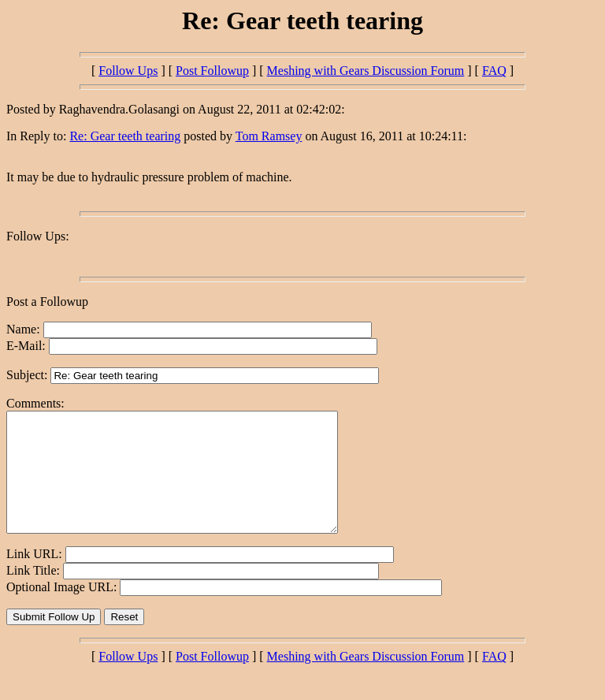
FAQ (494, 71)
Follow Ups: (38, 236)
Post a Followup (47, 302)
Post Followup (212, 71)
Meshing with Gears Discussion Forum (366, 71)
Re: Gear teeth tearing (125, 136)
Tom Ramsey (269, 136)
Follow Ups (128, 71)
